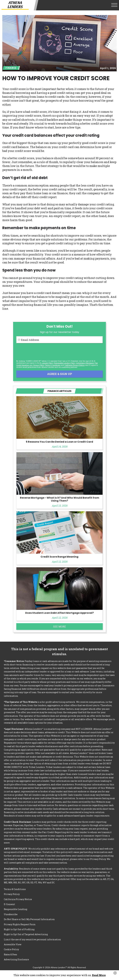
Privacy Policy (39, 365)
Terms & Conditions (53, 365)
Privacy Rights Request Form (20, 924)
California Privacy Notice (75, 365)
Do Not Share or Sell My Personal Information (29, 919)
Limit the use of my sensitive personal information (32, 939)
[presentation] (40, 352)
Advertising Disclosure (16, 959)
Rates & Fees (10, 954)
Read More (99, 975)
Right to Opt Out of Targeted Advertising (26, 934)
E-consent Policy (47, 363)
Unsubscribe (11, 914)
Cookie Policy (11, 949)
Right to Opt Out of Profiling (19, 929)
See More (59, 627)
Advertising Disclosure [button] (85, 363)
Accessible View (13, 944)
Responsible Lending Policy (65, 363)
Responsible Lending (15, 909)
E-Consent (9, 904)
